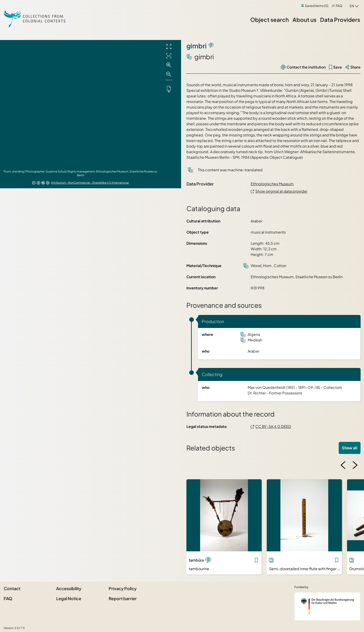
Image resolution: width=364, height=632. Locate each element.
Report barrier (123, 598)
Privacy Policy (123, 588)
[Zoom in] (169, 65)
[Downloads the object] (169, 89)
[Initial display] (169, 56)
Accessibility (69, 588)
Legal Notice (69, 598)
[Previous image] (343, 465)
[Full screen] (169, 46)
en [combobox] (352, 6)
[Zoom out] (169, 74)
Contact (12, 588)
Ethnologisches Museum (272, 184)
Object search (270, 20)
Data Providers (340, 20)
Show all (350, 448)
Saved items (317, 6)
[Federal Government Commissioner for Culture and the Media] (327, 606)
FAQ (339, 6)
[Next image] (355, 465)
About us (304, 20)
